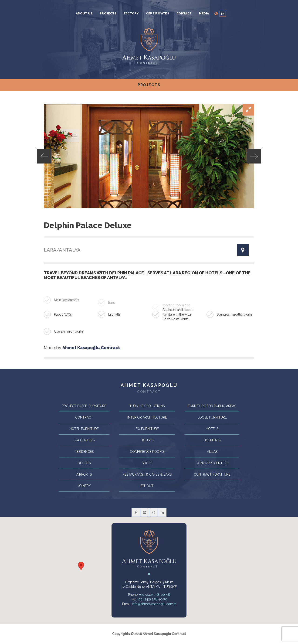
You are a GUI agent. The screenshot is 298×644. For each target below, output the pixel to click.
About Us (84, 14)
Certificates (157, 14)
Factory (131, 14)
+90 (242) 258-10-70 (152, 599)
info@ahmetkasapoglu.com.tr (154, 604)
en (222, 14)
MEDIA (204, 14)
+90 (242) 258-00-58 (155, 595)
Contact (184, 14)
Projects (108, 14)
